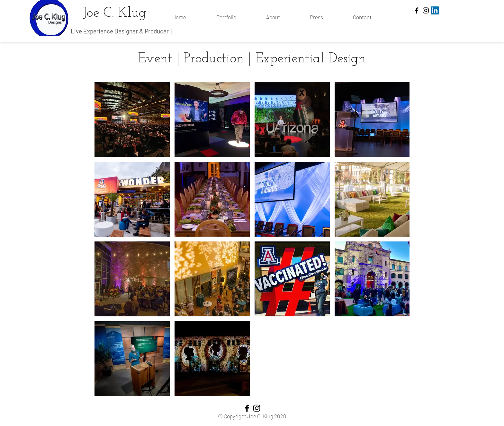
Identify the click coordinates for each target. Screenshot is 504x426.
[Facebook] (417, 10)
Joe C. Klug (115, 13)
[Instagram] (426, 10)
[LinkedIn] (435, 10)
